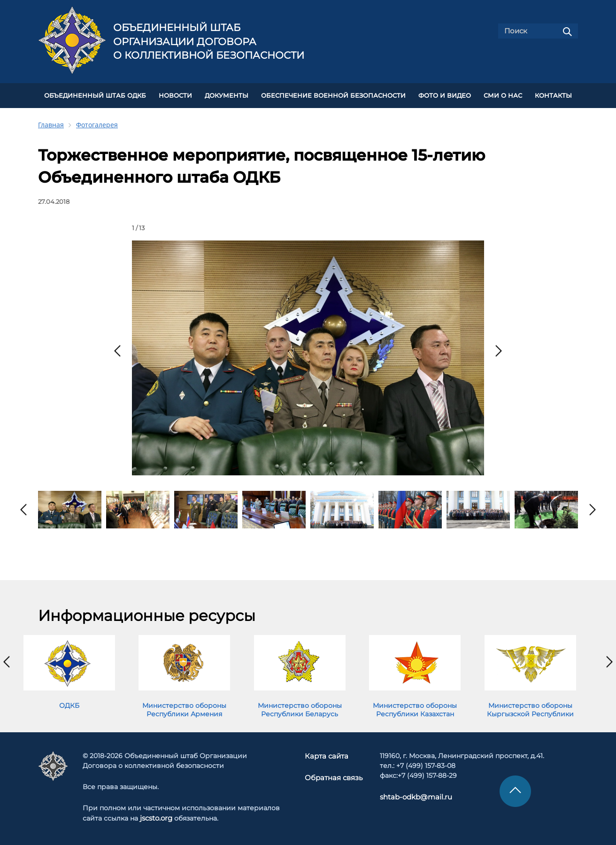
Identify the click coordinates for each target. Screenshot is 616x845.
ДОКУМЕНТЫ (227, 95)
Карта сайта (327, 754)
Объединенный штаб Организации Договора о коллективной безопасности (209, 41)
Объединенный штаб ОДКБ (95, 95)
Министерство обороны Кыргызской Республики (530, 708)
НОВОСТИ (175, 95)
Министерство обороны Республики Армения (184, 708)
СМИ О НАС (503, 95)
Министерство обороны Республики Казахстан (415, 708)
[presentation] (117, 349)
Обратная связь (334, 775)
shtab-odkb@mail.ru (412, 795)
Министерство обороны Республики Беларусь (300, 708)
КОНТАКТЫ (553, 95)
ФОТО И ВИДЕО (445, 95)
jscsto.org (156, 816)
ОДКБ (69, 704)
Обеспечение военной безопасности (333, 95)
